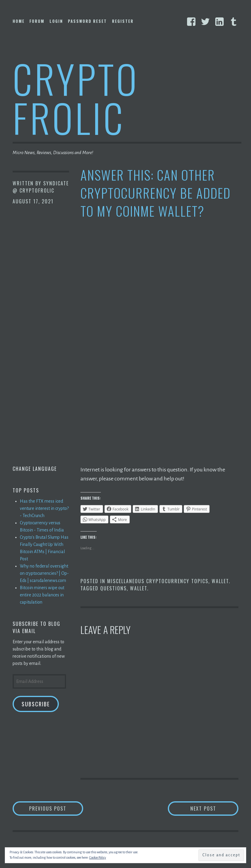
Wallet (220, 581)
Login (56, 21)
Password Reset (87, 21)
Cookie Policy (98, 857)
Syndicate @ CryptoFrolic (41, 187)
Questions (113, 588)
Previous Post (56, 808)
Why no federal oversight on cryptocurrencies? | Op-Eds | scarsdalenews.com (44, 573)
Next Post (215, 808)
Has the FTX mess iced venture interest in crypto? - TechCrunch (44, 508)
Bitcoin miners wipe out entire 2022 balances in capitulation (42, 595)
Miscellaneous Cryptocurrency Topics (158, 581)
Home (19, 21)
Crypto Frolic (76, 98)
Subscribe (36, 704)
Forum (37, 21)
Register (123, 21)
